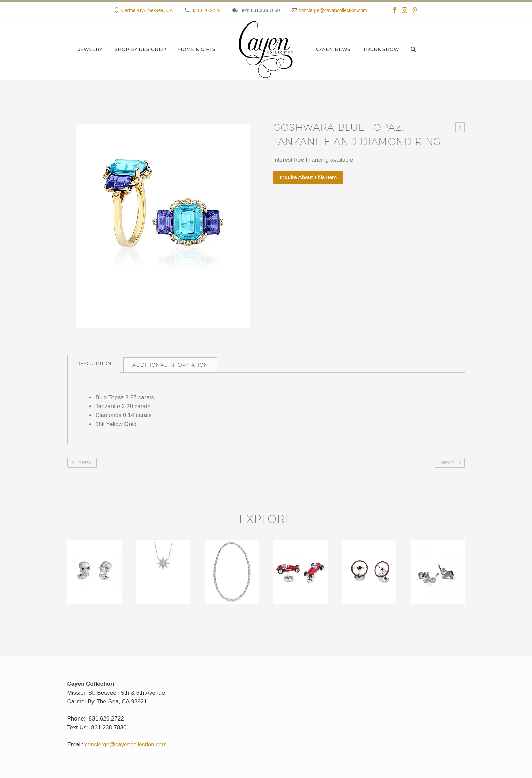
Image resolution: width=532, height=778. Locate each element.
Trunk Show (381, 49)
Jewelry (90, 49)
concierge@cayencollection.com (333, 10)
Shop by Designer (140, 49)
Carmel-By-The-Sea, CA (147, 10)
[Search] (413, 49)
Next (452, 467)
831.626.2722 (206, 10)
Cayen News (333, 49)
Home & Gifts (197, 49)
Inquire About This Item (308, 177)
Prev (80, 467)
